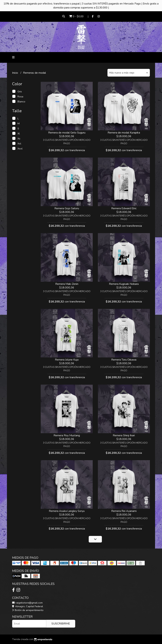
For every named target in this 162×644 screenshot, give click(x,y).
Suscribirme (61, 624)
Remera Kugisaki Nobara (124, 284)
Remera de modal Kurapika (124, 133)
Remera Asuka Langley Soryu (67, 511)
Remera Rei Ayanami (124, 511)
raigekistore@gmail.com (27, 603)
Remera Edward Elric (124, 208)
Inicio (15, 73)
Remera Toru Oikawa (124, 360)
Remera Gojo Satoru (67, 208)
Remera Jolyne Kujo (67, 360)
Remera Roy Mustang (67, 435)
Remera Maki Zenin (67, 284)
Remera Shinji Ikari (124, 435)
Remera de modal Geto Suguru (67, 133)
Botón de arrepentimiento (28, 610)
